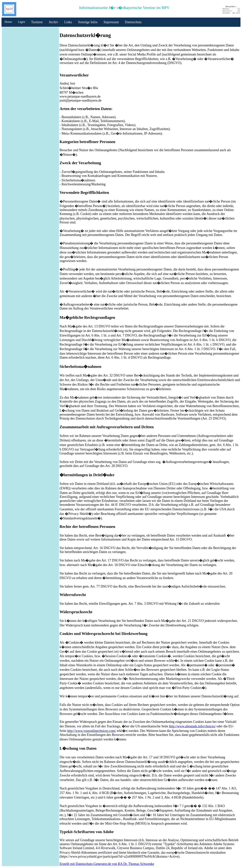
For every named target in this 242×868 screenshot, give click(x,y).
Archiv (54, 22)
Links (68, 22)
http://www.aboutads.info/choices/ (192, 726)
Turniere (37, 22)
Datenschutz (133, 22)
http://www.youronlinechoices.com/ (92, 731)
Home (8, 22)
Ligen (21, 22)
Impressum (111, 22)
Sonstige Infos (88, 22)
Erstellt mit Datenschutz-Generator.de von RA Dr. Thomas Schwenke (107, 864)
